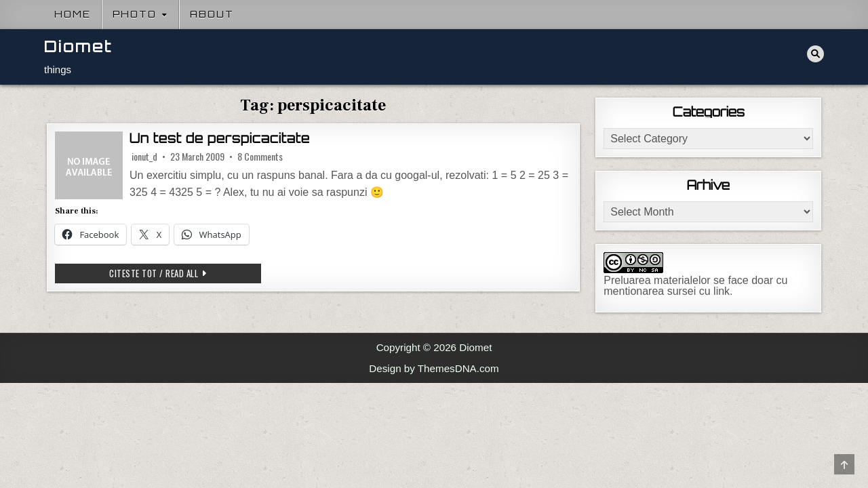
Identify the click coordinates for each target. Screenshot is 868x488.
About (212, 14)
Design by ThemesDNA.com (434, 368)
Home (73, 14)
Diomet (78, 46)
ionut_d (144, 157)
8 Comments (260, 157)
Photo (135, 14)
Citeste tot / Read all (185, 273)
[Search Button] (815, 54)
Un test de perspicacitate (220, 138)
